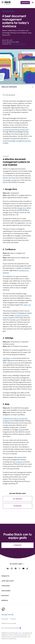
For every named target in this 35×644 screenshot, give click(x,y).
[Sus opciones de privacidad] (12, 628)
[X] (20, 569)
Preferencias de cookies (9, 623)
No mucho (17, 506)
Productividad (8, 11)
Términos (13, 619)
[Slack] (6, 3)
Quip (21, 430)
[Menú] (32, 3)
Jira (29, 305)
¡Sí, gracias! (17, 499)
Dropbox (19, 462)
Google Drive (22, 208)
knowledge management (11, 180)
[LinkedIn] (8, 569)
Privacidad (5, 619)
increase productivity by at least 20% (16, 130)
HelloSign (6, 358)
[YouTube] (23, 569)
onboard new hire (13, 363)
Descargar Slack (7, 615)
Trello (26, 305)
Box (14, 462)
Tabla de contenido (9, 87)
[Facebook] (16, 569)
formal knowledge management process (17, 141)
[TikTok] (27, 569)
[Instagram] (12, 569)
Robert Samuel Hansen (18, 44)
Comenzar (25, 3)
